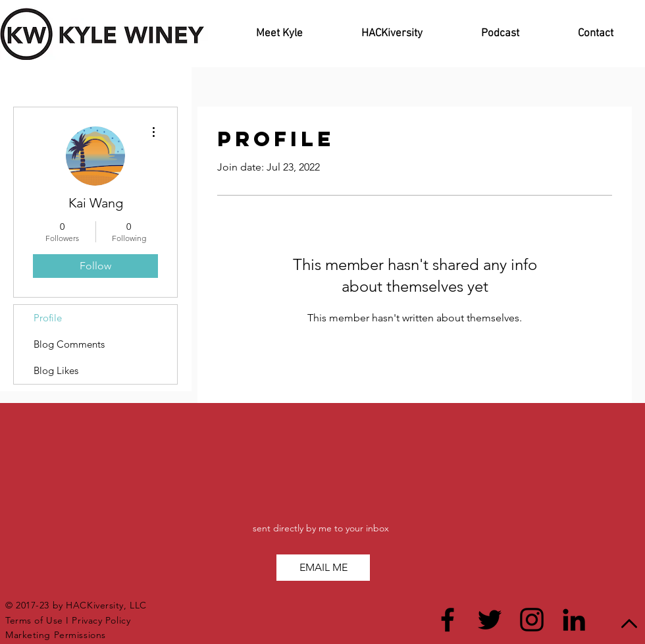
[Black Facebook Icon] (448, 620)
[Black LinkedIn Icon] (574, 620)
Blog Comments (69, 344)
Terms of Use (34, 620)
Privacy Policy (102, 620)
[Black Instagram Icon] (532, 620)
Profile (48, 318)
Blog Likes (56, 370)
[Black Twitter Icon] (490, 620)
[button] (323, 568)
